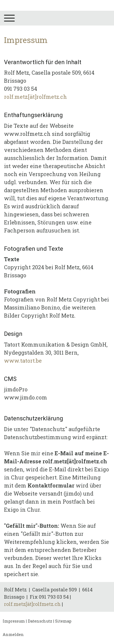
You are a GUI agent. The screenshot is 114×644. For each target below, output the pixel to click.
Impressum (14, 621)
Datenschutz (40, 621)
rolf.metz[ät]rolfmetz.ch (35, 97)
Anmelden (13, 634)
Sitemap (63, 621)
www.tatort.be (23, 361)
